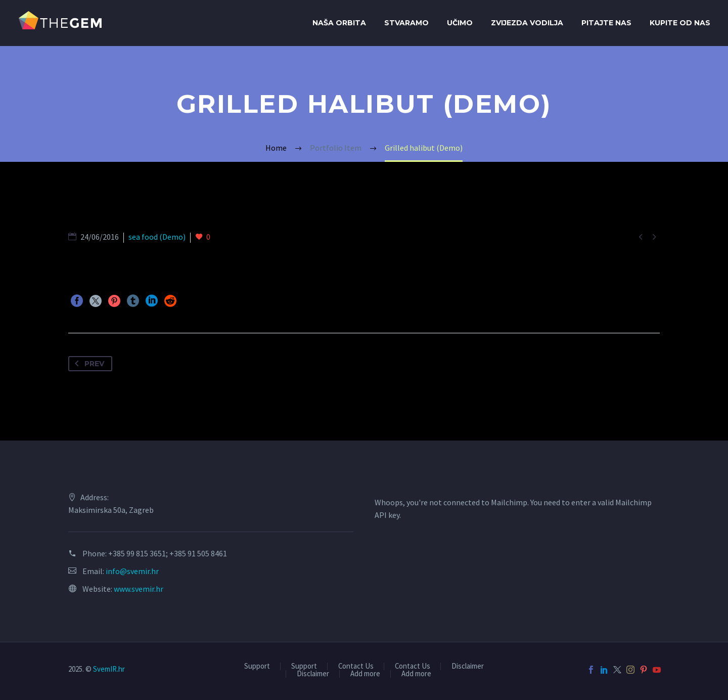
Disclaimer (468, 666)
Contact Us (356, 666)
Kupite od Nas (680, 23)
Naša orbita (339, 23)
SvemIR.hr (109, 669)
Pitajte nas (606, 23)
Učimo (460, 23)
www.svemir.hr (139, 589)
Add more (365, 674)
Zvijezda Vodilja (527, 23)
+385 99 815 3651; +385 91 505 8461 (168, 553)
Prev (87, 364)
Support (257, 666)
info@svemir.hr (132, 571)
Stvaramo (406, 23)
